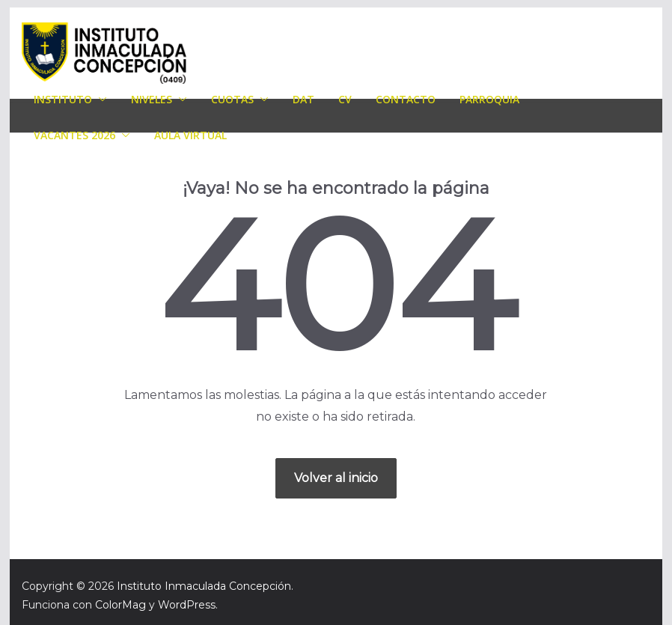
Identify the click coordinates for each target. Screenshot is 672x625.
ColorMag (120, 605)
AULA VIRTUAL (190, 135)
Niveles (152, 99)
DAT (303, 99)
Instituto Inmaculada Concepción (204, 586)
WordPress (187, 605)
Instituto (63, 99)
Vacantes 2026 (74, 135)
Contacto (406, 99)
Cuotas (232, 99)
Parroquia (489, 99)
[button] (100, 100)
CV (345, 99)
